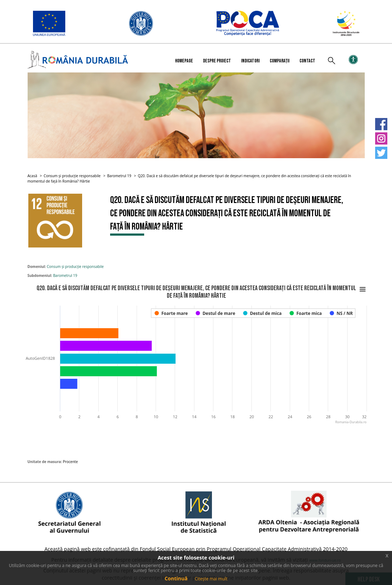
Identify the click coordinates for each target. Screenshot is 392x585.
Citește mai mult (211, 579)
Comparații (280, 61)
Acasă (32, 176)
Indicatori (250, 61)
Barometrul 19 (119, 176)
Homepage (184, 61)
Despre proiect (217, 61)
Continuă (176, 578)
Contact (307, 61)
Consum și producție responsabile (72, 176)
